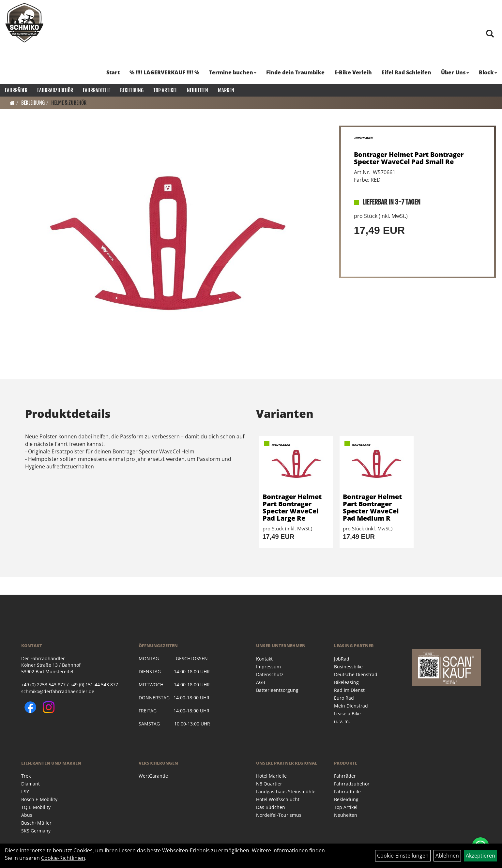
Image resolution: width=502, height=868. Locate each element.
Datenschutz (270, 674)
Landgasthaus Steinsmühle (286, 792)
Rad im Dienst (349, 690)
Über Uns (455, 72)
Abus (27, 815)
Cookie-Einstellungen (403, 856)
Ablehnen (447, 856)
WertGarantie (153, 776)
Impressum (268, 667)
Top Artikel (165, 90)
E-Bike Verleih (353, 72)
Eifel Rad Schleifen (406, 72)
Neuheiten (198, 90)
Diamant (30, 784)
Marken (226, 90)
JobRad (342, 659)
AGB (261, 682)
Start (113, 72)
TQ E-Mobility (36, 807)
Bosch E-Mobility (39, 799)
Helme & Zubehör (69, 103)
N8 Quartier (269, 784)
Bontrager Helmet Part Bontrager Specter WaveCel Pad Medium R (372, 507)
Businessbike (348, 667)
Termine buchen (233, 72)
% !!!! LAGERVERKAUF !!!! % (164, 72)
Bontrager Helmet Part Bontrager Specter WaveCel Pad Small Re (409, 158)
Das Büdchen (271, 807)
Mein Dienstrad (351, 706)
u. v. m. (342, 721)
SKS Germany (36, 831)
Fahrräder (16, 90)
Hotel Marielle (271, 776)
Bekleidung (132, 90)
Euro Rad (344, 698)
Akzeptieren (480, 856)
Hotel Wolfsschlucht (278, 799)
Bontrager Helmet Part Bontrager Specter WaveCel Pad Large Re (292, 507)
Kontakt (264, 659)
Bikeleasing (346, 682)
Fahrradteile (97, 90)
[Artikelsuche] (490, 34)
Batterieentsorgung (277, 690)
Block (488, 72)
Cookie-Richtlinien (63, 858)
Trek (26, 776)
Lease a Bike (347, 714)
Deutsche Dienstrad (356, 674)
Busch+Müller (36, 823)
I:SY (25, 792)
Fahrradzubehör (55, 90)
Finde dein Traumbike (295, 72)
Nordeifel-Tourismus (279, 815)
